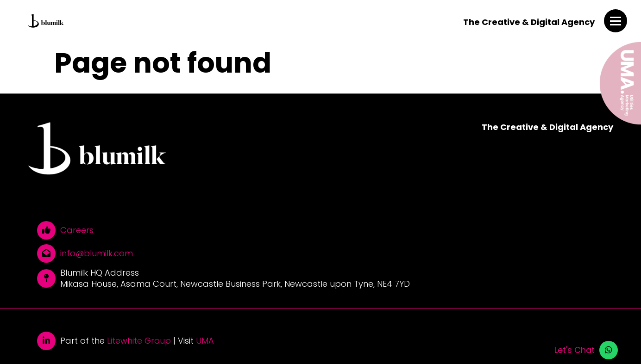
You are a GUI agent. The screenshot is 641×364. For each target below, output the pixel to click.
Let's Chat (575, 350)
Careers (77, 230)
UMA (205, 341)
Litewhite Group (139, 341)
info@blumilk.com (97, 253)
